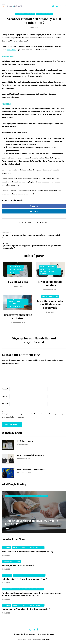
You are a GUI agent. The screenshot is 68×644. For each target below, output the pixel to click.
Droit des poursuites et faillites (32, 496)
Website (5, 404)
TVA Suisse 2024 (18, 287)
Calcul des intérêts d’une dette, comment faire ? (24, 585)
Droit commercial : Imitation (50, 289)
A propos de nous (46, 634)
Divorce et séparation (13, 594)
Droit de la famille (34, 594)
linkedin (34, 211)
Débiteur (10, 496)
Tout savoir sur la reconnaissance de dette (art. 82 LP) (31, 522)
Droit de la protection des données (47, 277)
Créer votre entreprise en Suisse (18, 322)
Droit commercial (45, 14)
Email (5, 396)
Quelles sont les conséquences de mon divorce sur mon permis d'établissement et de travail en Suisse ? (32, 600)
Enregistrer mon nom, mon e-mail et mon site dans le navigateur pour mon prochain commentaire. (34, 415)
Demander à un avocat (24, 634)
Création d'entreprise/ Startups (14, 307)
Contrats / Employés (25, 14)
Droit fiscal (13, 278)
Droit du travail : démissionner (31, 475)
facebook (34, 206)
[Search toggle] (65, 6)
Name (5, 389)
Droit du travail (15, 275)
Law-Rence (46, 639)
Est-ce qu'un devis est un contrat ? (18, 571)
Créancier (7, 581)
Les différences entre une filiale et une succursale (50, 310)
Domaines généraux (11, 567)
